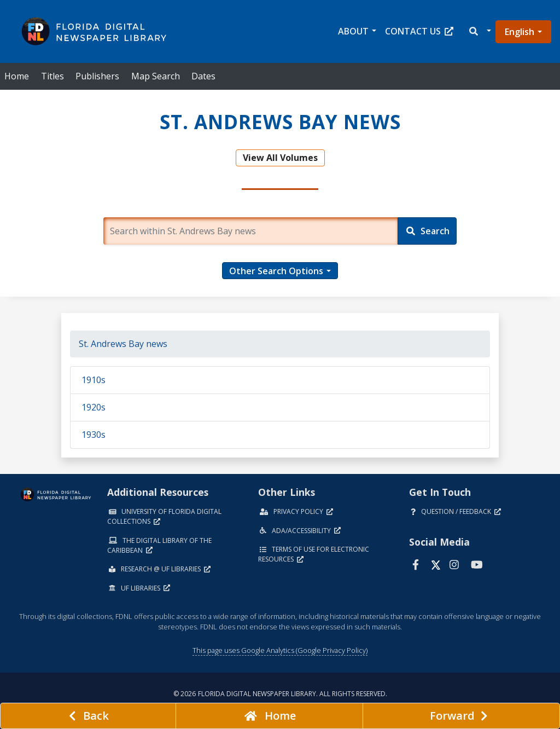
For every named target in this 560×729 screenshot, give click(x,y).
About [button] (353, 31)
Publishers (97, 76)
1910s (94, 380)
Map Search (156, 76)
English (520, 32)
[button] (479, 31)
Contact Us (419, 31)
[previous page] (88, 716)
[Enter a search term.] (250, 231)
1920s (94, 407)
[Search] (427, 231)
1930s (94, 435)
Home (17, 76)
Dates (203, 76)
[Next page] (461, 716)
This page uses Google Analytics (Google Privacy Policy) (280, 650)
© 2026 (280, 694)
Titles (52, 76)
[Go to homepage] (269, 716)
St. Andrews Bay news (123, 344)
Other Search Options (276, 271)
